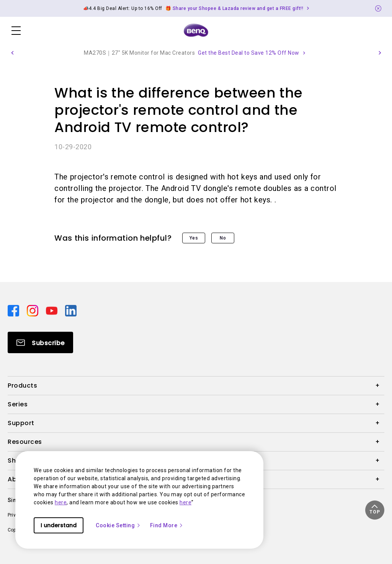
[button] (12, 53)
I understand (59, 525)
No (223, 238)
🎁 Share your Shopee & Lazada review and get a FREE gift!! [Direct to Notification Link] (234, 8)
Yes (194, 238)
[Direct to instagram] (33, 310)
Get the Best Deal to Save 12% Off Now (249, 53)
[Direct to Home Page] (196, 31)
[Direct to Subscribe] (40, 342)
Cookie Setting (118, 525)
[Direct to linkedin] (71, 310)
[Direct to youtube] (52, 310)
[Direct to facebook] (14, 310)
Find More (167, 525)
